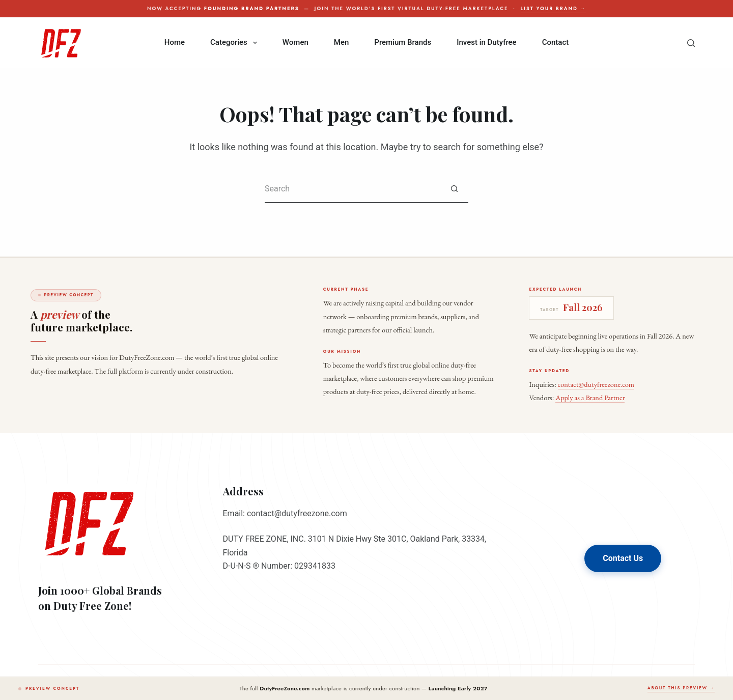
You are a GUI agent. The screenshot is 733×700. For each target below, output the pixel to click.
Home (175, 42)
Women (295, 42)
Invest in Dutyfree (486, 42)
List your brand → (553, 9)
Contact (556, 42)
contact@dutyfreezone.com (596, 384)
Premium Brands (403, 42)
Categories (236, 43)
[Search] (691, 43)
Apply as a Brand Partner (590, 397)
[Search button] (454, 189)
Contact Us (623, 558)
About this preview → (681, 688)
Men (342, 42)
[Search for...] (353, 189)
